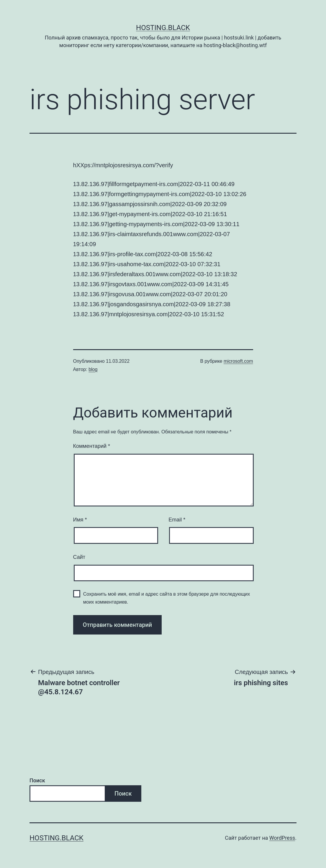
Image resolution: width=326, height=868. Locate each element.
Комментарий (92, 446)
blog (93, 369)
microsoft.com (238, 361)
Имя (80, 520)
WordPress (282, 838)
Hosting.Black (163, 28)
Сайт (79, 557)
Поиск (37, 780)
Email (177, 520)
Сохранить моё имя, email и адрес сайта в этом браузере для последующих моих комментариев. (167, 598)
